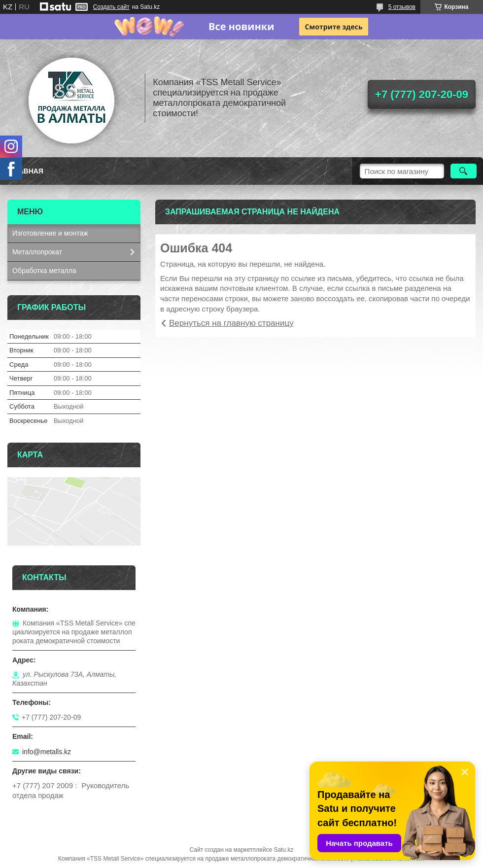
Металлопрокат (37, 252)
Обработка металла (44, 271)
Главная (27, 171)
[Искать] (464, 171)
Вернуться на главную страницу (231, 323)
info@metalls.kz (47, 752)
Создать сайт (111, 7)
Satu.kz (283, 850)
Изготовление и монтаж (50, 233)
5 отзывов (402, 7)
